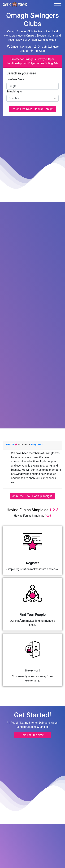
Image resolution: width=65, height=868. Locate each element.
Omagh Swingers (19, 47)
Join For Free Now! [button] (32, 735)
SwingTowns (37, 445)
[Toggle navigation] (59, 4)
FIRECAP (11, 445)
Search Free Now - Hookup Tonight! (33, 109)
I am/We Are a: (16, 79)
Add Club (38, 51)
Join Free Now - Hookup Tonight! (32, 496)
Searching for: (15, 91)
